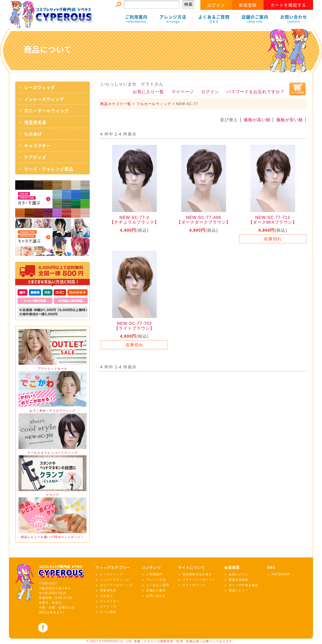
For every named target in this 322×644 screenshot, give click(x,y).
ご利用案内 (136, 19)
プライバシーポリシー (199, 580)
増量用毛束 (35, 122)
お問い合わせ (294, 19)
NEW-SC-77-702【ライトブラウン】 (134, 326)
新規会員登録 (239, 580)
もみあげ (33, 134)
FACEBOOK (281, 574)
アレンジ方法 (173, 19)
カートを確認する (288, 5)
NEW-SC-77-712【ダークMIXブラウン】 (273, 220)
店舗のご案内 (255, 19)
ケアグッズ (35, 157)
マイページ (183, 92)
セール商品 (108, 612)
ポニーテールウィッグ (47, 110)
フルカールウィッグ (154, 104)
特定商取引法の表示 (197, 574)
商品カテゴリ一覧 (116, 104)
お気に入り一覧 (148, 92)
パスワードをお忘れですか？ (256, 92)
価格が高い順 (257, 120)
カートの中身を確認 (243, 585)
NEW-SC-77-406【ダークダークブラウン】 (204, 220)
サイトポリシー (194, 585)
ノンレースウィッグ (44, 99)
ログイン (216, 5)
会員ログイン (239, 574)
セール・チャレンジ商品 (49, 169)
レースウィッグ (40, 87)
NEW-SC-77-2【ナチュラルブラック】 (134, 220)
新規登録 (248, 5)
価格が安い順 (290, 120)
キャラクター (37, 145)
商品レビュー (239, 590)
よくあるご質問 (214, 19)
